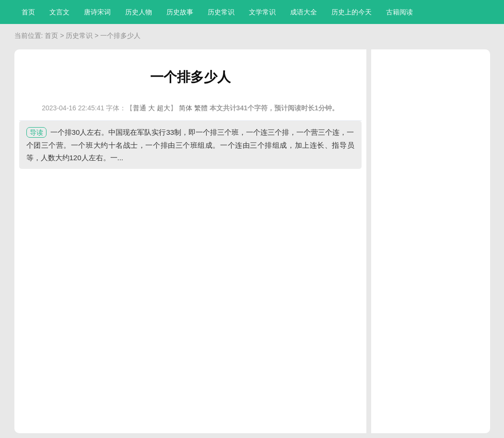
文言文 (59, 12)
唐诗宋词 (97, 12)
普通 (140, 108)
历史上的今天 (352, 12)
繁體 (201, 108)
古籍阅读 (399, 12)
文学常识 (262, 12)
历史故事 (180, 12)
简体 (186, 108)
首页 (28, 12)
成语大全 (304, 12)
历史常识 (221, 12)
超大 (164, 108)
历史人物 (139, 12)
